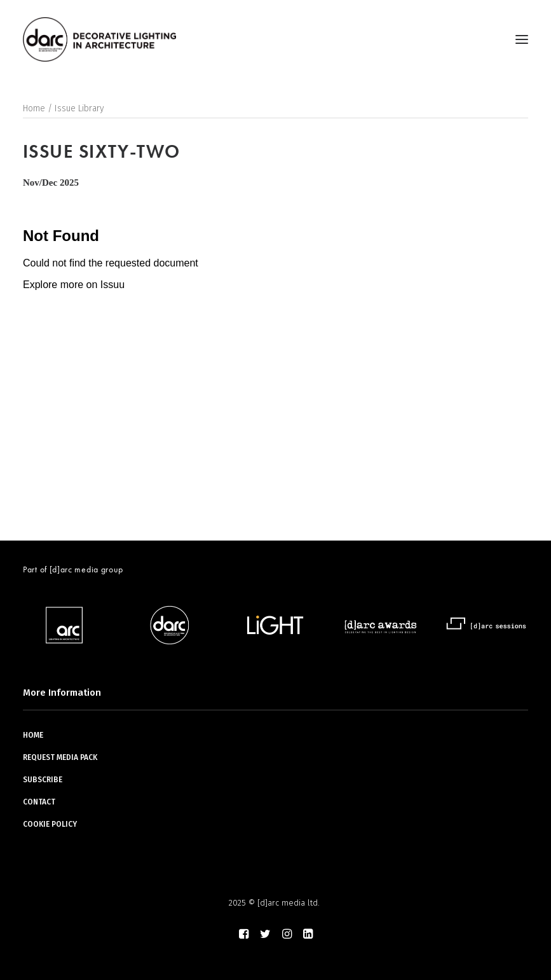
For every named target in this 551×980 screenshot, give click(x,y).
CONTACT (39, 802)
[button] (522, 39)
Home (34, 108)
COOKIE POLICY (50, 824)
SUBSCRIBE (43, 780)
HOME (33, 735)
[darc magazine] (99, 39)
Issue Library (79, 108)
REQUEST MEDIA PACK (60, 757)
